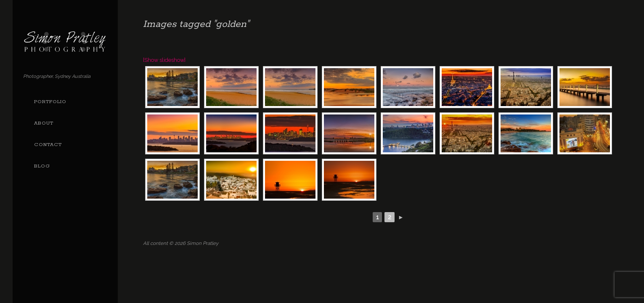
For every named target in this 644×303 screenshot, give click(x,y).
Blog (42, 166)
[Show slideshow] (164, 60)
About (44, 123)
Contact (48, 145)
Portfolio (50, 102)
